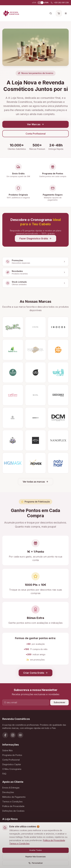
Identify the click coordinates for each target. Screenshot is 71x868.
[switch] (40, 3)
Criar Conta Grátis (35, 673)
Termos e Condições (19, 844)
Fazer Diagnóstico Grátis (35, 238)
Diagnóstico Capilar (12, 764)
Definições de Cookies (13, 811)
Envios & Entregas (11, 788)
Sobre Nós (7, 750)
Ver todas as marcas (35, 482)
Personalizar (36, 863)
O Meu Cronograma (12, 769)
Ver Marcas (35, 124)
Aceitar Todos (36, 850)
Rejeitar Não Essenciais (36, 857)
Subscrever (59, 702)
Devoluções (8, 792)
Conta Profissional (36, 134)
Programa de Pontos (12, 755)
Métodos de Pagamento (14, 797)
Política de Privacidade (54, 840)
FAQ (4, 774)
